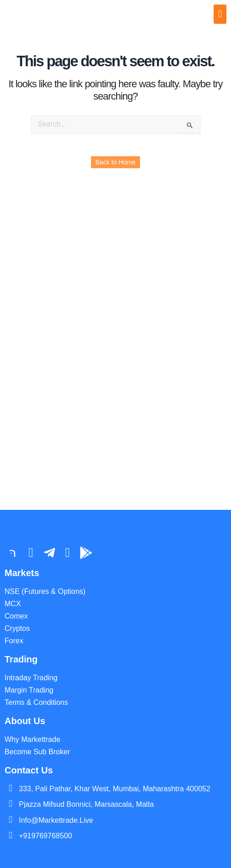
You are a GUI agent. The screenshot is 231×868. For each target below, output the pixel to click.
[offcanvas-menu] (220, 14)
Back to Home (116, 162)
